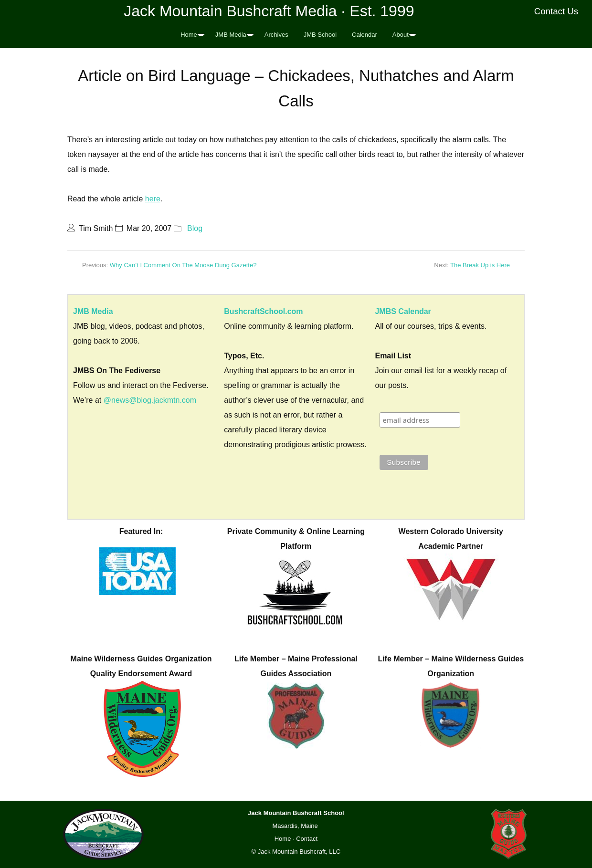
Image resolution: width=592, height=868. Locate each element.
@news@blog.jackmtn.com (150, 400)
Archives (276, 35)
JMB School (320, 35)
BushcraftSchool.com (263, 311)
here (153, 199)
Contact (307, 839)
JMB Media (231, 35)
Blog (195, 228)
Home (189, 35)
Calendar (365, 35)
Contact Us (556, 11)
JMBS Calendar (403, 311)
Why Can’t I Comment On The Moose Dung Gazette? (183, 265)
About (401, 35)
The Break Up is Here (480, 265)
